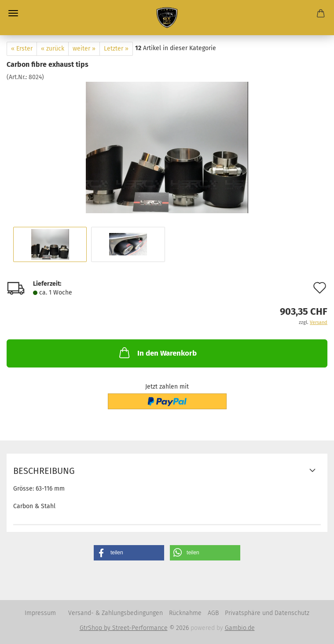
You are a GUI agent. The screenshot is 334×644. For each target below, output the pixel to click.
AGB (213, 613)
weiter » (84, 49)
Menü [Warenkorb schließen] (13, 13)
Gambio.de (240, 628)
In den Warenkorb (157, 353)
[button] (129, 553)
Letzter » (116, 49)
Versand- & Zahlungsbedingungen (116, 613)
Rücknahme (185, 613)
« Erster (22, 49)
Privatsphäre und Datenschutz (267, 613)
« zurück (53, 49)
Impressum (40, 613)
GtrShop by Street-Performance (124, 628)
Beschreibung (44, 471)
